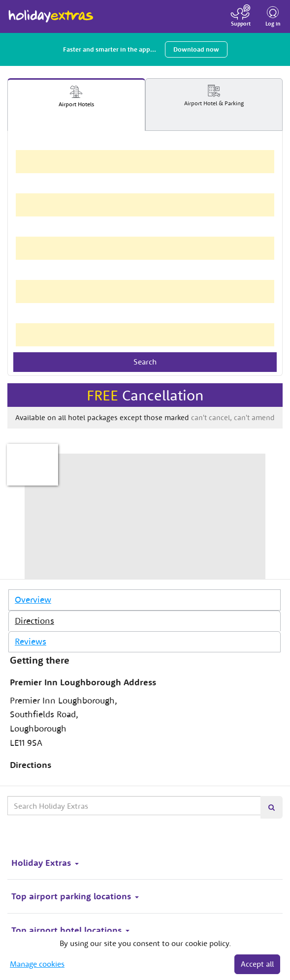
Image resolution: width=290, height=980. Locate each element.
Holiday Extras (51, 12)
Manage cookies (37, 964)
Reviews (31, 641)
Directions (34, 621)
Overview (33, 599)
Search (145, 362)
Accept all (257, 964)
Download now (196, 49)
